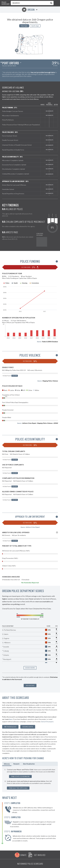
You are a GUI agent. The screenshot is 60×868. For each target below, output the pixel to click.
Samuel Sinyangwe (47, 722)
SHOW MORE (30, 668)
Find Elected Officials (18, 788)
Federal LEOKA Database (50, 342)
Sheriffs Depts (35, 26)
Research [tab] (16, 764)
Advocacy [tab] (7, 764)
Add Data (15, 376)
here (11, 719)
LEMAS (56, 423)
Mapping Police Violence (50, 381)
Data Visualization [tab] (29, 764)
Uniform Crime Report (29, 423)
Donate (23, 855)
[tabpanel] (30, 779)
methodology (10, 727)
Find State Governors (20, 776)
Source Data (28, 727)
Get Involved (40, 855)
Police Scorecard (5, 3)
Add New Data (30, 686)
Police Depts (24, 26)
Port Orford (11, 63)
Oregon (28, 10)
